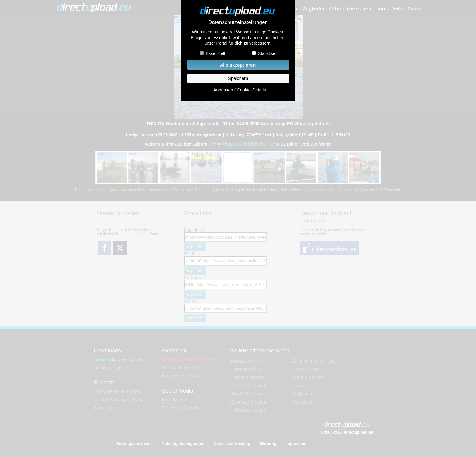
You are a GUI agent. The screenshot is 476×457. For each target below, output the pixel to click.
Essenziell (215, 53)
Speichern (238, 78)
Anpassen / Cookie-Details (239, 90)
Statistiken (268, 53)
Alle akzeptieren (238, 65)
